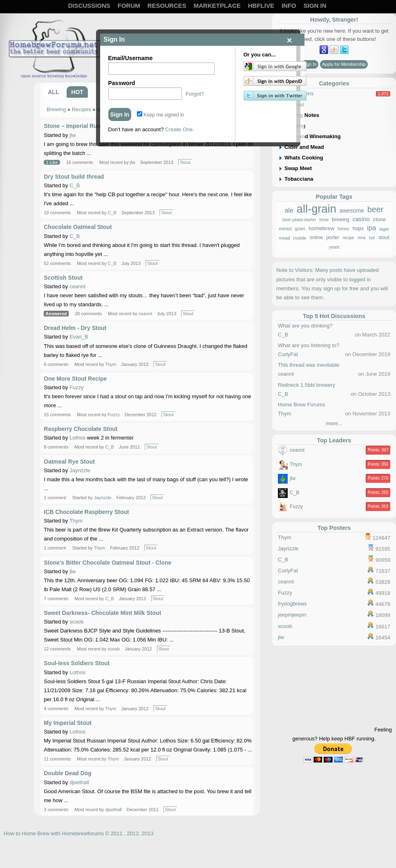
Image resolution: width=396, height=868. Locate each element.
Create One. (180, 129)
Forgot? (195, 94)
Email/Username (131, 58)
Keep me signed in (161, 115)
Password (122, 83)
